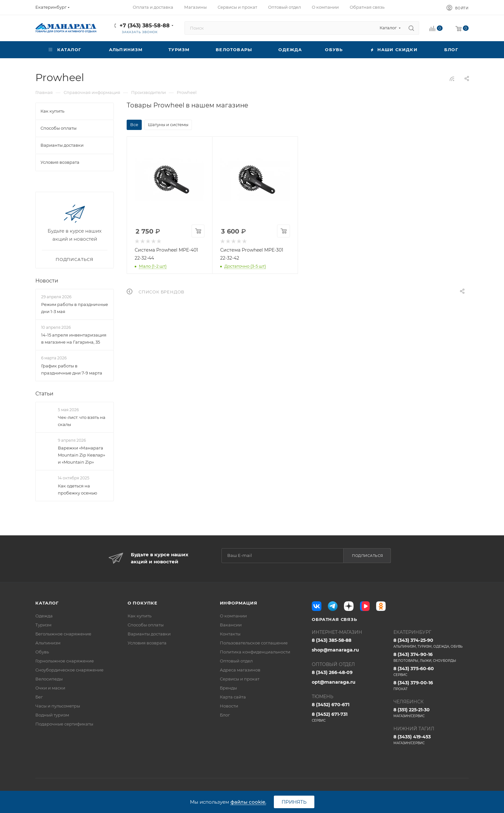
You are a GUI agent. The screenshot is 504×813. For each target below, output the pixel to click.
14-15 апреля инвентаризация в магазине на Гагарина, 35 (74, 339)
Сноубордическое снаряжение (69, 670)
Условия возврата (147, 643)
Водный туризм (52, 715)
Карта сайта (233, 697)
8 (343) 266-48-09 (332, 672)
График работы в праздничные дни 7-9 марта (72, 369)
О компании (233, 616)
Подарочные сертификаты (64, 724)
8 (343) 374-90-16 (431, 657)
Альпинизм (48, 643)
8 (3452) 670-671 (331, 705)
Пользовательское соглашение (254, 643)
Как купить (139, 616)
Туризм (43, 625)
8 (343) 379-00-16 (431, 686)
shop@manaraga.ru (335, 650)
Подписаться (368, 556)
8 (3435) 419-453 (431, 740)
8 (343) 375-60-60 (431, 671)
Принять (294, 802)
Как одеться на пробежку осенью (77, 489)
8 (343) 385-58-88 (332, 640)
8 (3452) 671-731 (349, 717)
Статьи (44, 394)
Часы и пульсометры (58, 706)
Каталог (47, 603)
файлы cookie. (248, 802)
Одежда (44, 616)
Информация (239, 603)
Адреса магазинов (240, 670)
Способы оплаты (146, 625)
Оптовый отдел (236, 661)
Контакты (230, 634)
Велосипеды (49, 679)
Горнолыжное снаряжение (65, 661)
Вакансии (231, 625)
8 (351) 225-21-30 (431, 713)
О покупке (143, 603)
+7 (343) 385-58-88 (145, 26)
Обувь (42, 652)
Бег (39, 697)
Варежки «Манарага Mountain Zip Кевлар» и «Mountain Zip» (81, 455)
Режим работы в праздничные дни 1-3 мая (75, 308)
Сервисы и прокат (240, 679)
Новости (47, 281)
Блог (225, 715)
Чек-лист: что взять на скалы (82, 421)
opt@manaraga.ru (334, 682)
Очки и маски (50, 688)
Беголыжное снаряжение (63, 634)
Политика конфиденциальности (255, 652)
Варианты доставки (149, 634)
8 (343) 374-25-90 (431, 643)
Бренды (228, 688)
